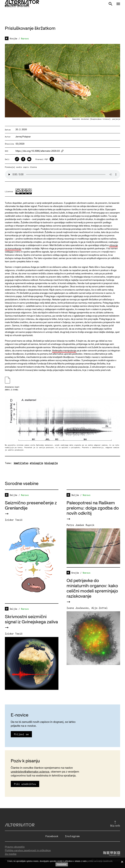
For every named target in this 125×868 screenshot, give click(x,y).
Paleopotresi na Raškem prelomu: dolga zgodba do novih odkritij (93, 508)
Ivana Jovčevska (78, 608)
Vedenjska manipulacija (64, 351)
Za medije (11, 854)
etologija (36, 463)
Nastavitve (62, 864)
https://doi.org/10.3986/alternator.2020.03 (38, 151)
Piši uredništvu (25, 784)
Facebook (52, 836)
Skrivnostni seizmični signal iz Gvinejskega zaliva (31, 619)
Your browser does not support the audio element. (62, 174)
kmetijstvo (21, 463)
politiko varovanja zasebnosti (100, 861)
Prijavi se (21, 734)
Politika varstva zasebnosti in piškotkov (28, 850)
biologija (51, 463)
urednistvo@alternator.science (30, 772)
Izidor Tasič (14, 520)
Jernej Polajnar (23, 137)
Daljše (14, 495)
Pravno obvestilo (15, 847)
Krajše (14, 39)
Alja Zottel (100, 608)
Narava (25, 39)
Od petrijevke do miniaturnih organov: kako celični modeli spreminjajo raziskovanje (92, 588)
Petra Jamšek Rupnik (80, 525)
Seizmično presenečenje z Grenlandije (31, 506)
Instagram (72, 836)
